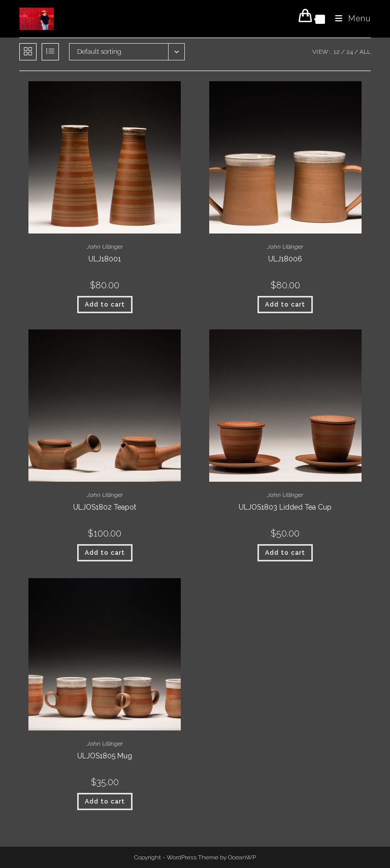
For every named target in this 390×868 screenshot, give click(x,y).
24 (350, 52)
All (365, 52)
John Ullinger (105, 247)
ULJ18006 (285, 259)
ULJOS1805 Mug (105, 756)
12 (337, 52)
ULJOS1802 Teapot (105, 507)
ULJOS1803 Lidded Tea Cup (285, 507)
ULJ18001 (105, 259)
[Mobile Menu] (349, 19)
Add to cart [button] (105, 305)
